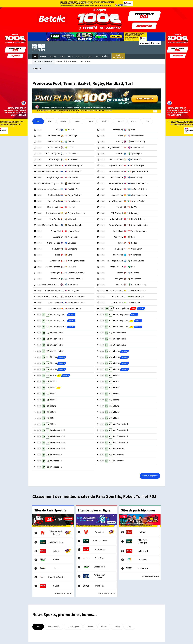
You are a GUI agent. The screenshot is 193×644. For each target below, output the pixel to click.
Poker (53, 57)
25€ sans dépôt (102, 57)
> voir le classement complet (63, 594)
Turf (62, 57)
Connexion (155, 43)
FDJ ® (70, 57)
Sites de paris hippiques (138, 510)
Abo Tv (80, 57)
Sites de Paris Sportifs (50, 510)
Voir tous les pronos (150, 476)
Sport (43, 57)
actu (89, 57)
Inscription (144, 43)
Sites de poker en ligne (94, 510)
